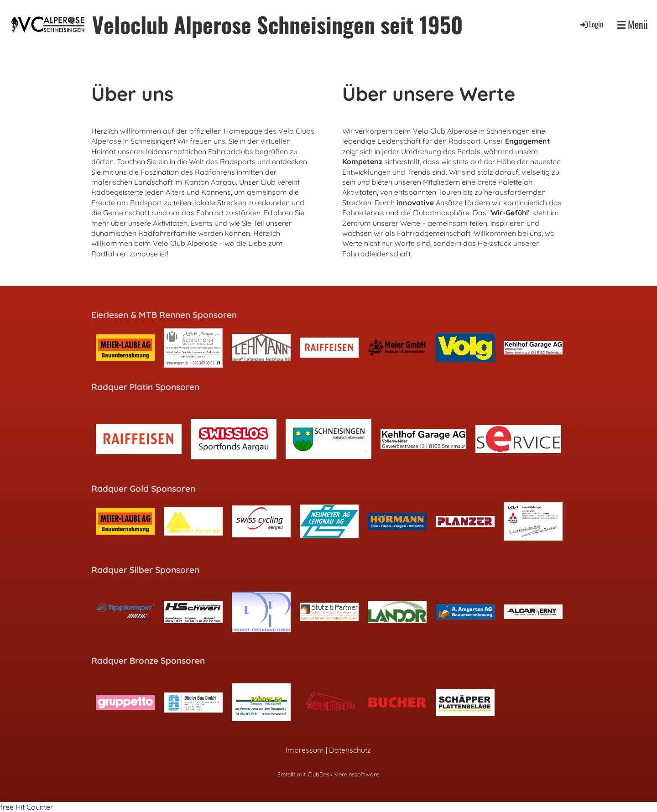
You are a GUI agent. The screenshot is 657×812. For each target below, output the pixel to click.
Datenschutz (350, 750)
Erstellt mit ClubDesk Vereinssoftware (328, 774)
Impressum (305, 750)
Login (591, 24)
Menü (632, 24)
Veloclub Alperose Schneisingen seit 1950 (277, 24)
